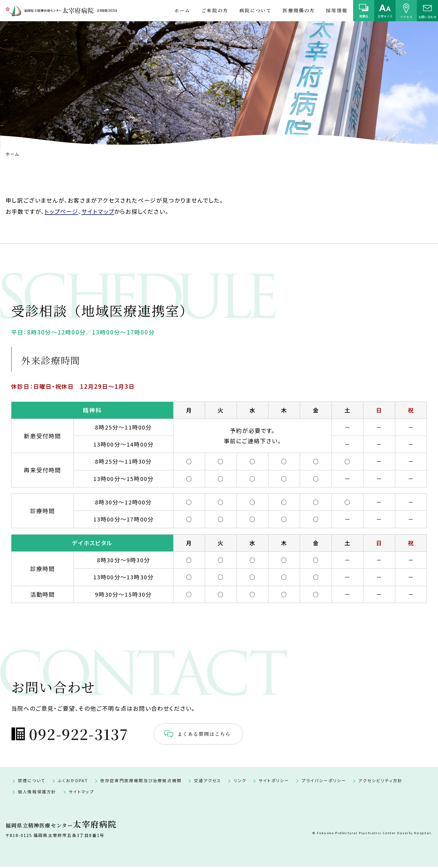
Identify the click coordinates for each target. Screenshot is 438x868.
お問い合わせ (427, 16)
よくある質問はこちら (229, 735)
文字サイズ (385, 16)
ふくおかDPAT (73, 782)
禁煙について (32, 782)
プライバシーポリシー (324, 782)
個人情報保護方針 (37, 793)
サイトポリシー (274, 782)
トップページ (61, 211)
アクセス (406, 16)
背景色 (364, 16)
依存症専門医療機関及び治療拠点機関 (141, 782)
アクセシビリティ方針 (380, 782)
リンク (240, 782)
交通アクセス (208, 782)
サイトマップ (98, 211)
